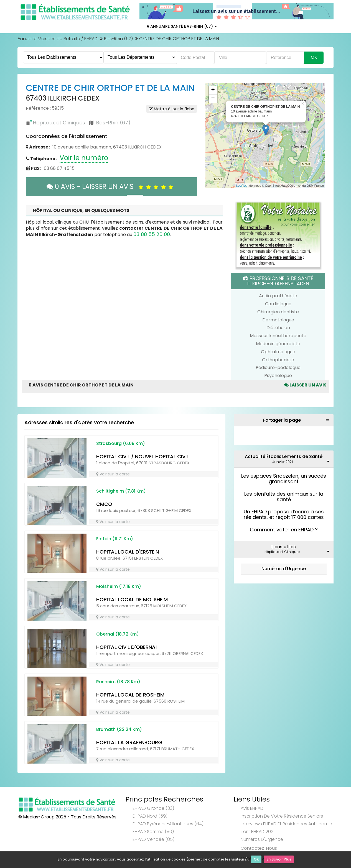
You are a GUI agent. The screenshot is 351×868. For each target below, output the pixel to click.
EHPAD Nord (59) (150, 816)
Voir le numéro (84, 158)
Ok (256, 860)
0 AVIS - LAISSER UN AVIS (111, 187)
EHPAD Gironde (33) (153, 808)
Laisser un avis (305, 385)
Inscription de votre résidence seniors (282, 816)
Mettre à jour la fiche (172, 109)
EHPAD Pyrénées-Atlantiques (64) (168, 824)
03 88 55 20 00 (152, 234)
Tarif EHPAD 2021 (258, 832)
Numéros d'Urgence (284, 569)
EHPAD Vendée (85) (153, 839)
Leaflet (241, 186)
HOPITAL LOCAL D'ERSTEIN (128, 552)
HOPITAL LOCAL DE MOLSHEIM (132, 599)
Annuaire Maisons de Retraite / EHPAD (58, 39)
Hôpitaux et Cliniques (59, 123)
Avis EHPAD (252, 808)
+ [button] (213, 90)
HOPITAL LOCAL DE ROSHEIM (130, 695)
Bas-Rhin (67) (118, 39)
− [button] (213, 99)
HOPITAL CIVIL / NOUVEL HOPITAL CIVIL (143, 456)
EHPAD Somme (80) (153, 832)
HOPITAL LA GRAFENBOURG (129, 742)
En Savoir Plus (279, 860)
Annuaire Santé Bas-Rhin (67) (182, 26)
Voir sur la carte (113, 474)
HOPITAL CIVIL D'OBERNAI (126, 647)
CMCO (104, 504)
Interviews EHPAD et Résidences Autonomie (286, 824)
